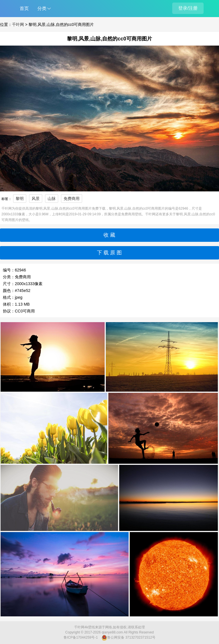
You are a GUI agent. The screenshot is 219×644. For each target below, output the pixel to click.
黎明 (20, 199)
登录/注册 (188, 8)
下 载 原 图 (109, 253)
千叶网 (18, 24)
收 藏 (109, 235)
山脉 (52, 199)
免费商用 (72, 199)
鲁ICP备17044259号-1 (81, 637)
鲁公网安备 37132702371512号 (128, 638)
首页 (24, 8)
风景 (36, 199)
